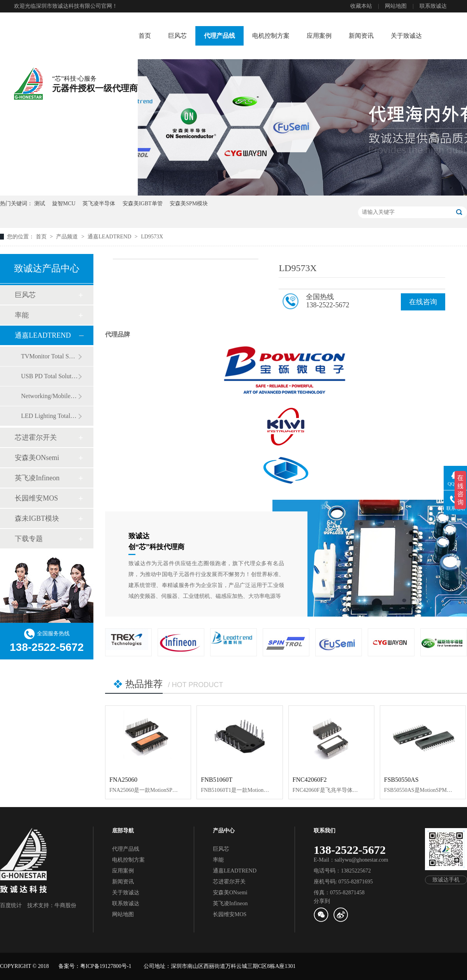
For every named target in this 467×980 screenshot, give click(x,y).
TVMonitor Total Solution (49, 356)
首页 (145, 36)
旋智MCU (64, 204)
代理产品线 (219, 36)
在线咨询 (423, 302)
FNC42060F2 (310, 780)
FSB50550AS (401, 780)
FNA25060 (123, 780)
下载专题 (29, 539)
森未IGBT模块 (37, 518)
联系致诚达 (433, 6)
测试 (40, 204)
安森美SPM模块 (189, 204)
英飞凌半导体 (99, 204)
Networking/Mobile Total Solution (49, 396)
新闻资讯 (361, 36)
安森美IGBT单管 (143, 204)
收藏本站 (361, 6)
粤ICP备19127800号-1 (106, 966)
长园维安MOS (36, 498)
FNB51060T (217, 780)
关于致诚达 (406, 36)
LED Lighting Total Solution (49, 416)
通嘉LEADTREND (110, 237)
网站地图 (396, 6)
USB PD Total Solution (49, 376)
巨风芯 (177, 36)
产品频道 (68, 237)
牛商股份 (65, 905)
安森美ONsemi (37, 458)
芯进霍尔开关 (36, 437)
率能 (22, 315)
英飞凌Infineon (37, 478)
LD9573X (152, 237)
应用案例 (319, 36)
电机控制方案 (271, 36)
